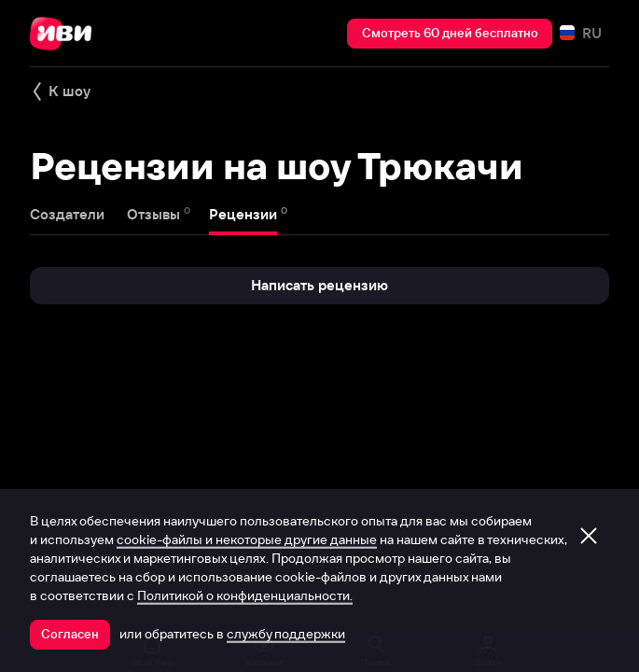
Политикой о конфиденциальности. (245, 595)
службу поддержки (286, 634)
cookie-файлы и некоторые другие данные (247, 539)
